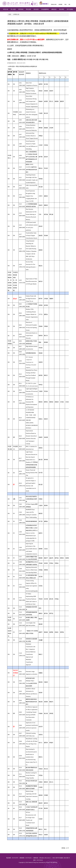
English (54, 4)
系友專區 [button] (62, 9)
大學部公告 (16, 14)
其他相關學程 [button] (45, 9)
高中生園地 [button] (70, 9)
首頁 (10, 14)
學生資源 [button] (28, 9)
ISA (65, 4)
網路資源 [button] (54, 9)
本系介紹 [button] (6, 9)
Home (60, 4)
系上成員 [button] (13, 9)
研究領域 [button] (21, 9)
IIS (69, 4)
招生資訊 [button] (36, 9)
